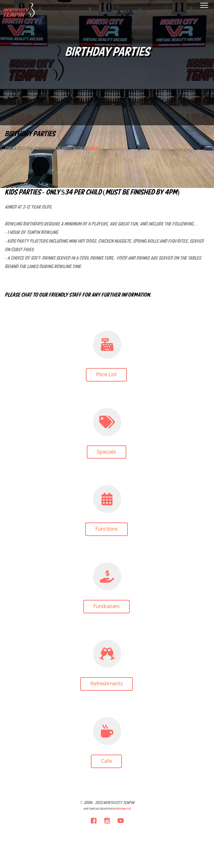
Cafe (106, 761)
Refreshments (107, 684)
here (93, 149)
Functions (107, 529)
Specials (107, 452)
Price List (106, 374)
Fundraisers (107, 606)
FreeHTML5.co (123, 809)
